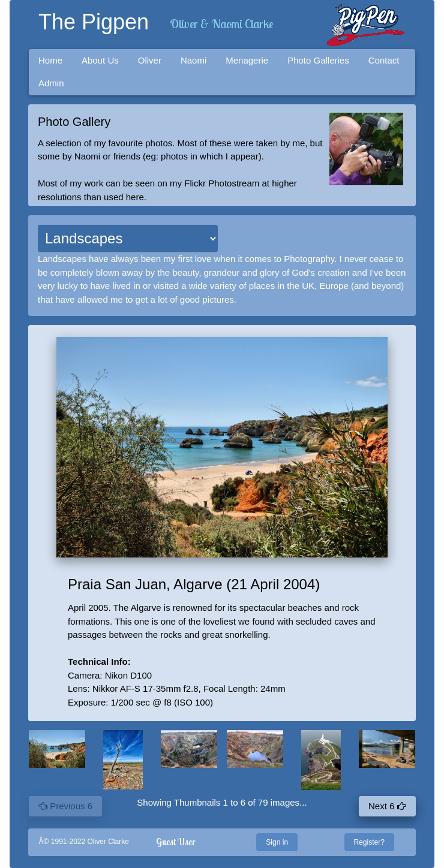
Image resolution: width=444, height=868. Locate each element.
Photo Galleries (318, 60)
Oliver (150, 60)
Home (50, 60)
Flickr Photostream (222, 183)
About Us (100, 60)
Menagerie (247, 60)
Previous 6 (65, 806)
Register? (369, 842)
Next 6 (387, 806)
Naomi (193, 60)
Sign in (277, 842)
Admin (51, 83)
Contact (384, 60)
